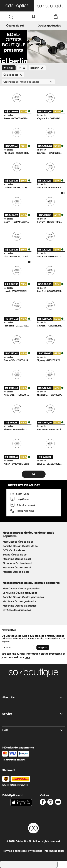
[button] (17, 6)
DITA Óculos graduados (17, 610)
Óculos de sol (15, 26)
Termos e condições (15, 851)
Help (33, 730)
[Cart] (56, 17)
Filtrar (8, 68)
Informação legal (54, 851)
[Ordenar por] (28, 82)
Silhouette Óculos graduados (20, 593)
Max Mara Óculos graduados (19, 601)
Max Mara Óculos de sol (17, 567)
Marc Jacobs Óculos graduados (21, 588)
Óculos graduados (49, 26)
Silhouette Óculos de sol (17, 563)
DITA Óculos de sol (14, 550)
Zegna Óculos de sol (15, 555)
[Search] (11, 17)
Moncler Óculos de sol (16, 572)
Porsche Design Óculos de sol (20, 546)
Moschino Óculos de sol (17, 559)
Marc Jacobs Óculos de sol (18, 542)
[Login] (33, 17)
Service (33, 714)
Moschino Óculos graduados (20, 606)
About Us (33, 697)
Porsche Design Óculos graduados (23, 597)
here (27, 657)
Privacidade (35, 851)
